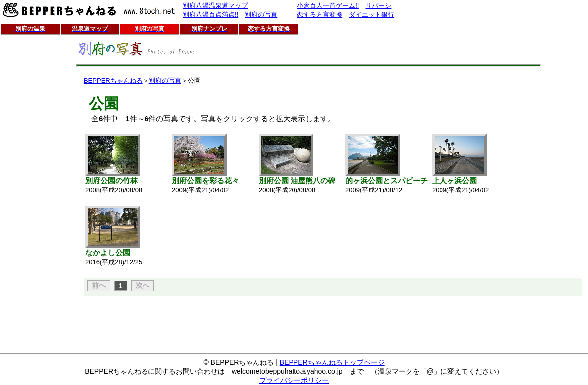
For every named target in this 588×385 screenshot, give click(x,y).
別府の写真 (165, 81)
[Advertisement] (31, 187)
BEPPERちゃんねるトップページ (332, 362)
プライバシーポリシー (294, 380)
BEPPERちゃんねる (113, 81)
